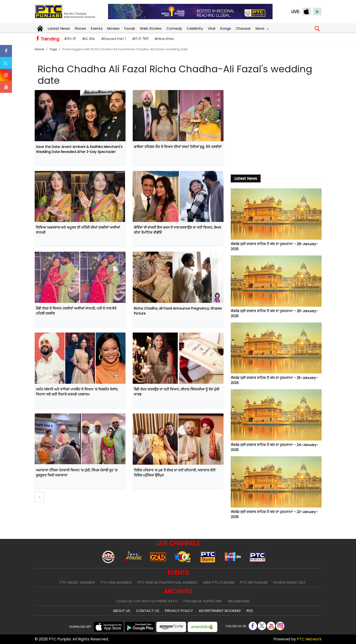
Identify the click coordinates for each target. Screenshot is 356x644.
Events (97, 28)
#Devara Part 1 (113, 39)
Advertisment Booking (220, 611)
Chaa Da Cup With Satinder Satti (147, 601)
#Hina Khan (164, 39)
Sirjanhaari (238, 601)
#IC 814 (88, 39)
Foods (130, 28)
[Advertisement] (276, 130)
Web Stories (151, 28)
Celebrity (195, 28)
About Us (122, 611)
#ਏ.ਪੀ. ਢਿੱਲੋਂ (140, 39)
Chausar (243, 28)
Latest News (59, 28)
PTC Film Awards (116, 582)
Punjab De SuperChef (203, 601)
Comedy (174, 28)
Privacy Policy (179, 611)
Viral (211, 28)
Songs (225, 28)
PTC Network (309, 639)
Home (39, 49)
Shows (80, 28)
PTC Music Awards (78, 582)
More (262, 28)
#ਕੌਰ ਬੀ (70, 39)
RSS (250, 611)
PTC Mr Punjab (254, 582)
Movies (113, 28)
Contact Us (148, 611)
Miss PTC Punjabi (219, 582)
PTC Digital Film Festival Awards (167, 582)
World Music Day (289, 582)
